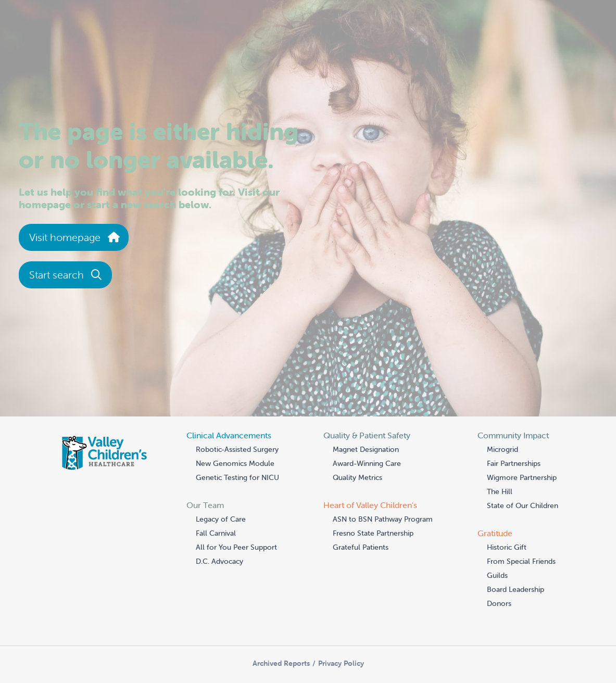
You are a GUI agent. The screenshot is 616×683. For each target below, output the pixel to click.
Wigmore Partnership (522, 477)
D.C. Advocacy (219, 561)
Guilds (497, 575)
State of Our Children (523, 505)
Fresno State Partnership (373, 533)
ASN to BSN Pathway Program (383, 519)
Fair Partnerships (514, 463)
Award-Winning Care (367, 463)
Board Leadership (516, 589)
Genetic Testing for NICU (237, 477)
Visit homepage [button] (74, 237)
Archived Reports (281, 663)
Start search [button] (65, 275)
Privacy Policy (341, 663)
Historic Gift (507, 547)
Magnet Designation (366, 449)
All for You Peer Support (236, 547)
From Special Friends (521, 561)
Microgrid (502, 449)
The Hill (500, 491)
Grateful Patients (361, 547)
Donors (499, 603)
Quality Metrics (357, 477)
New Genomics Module (235, 463)
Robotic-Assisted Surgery (237, 449)
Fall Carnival (216, 533)
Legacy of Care (221, 519)
